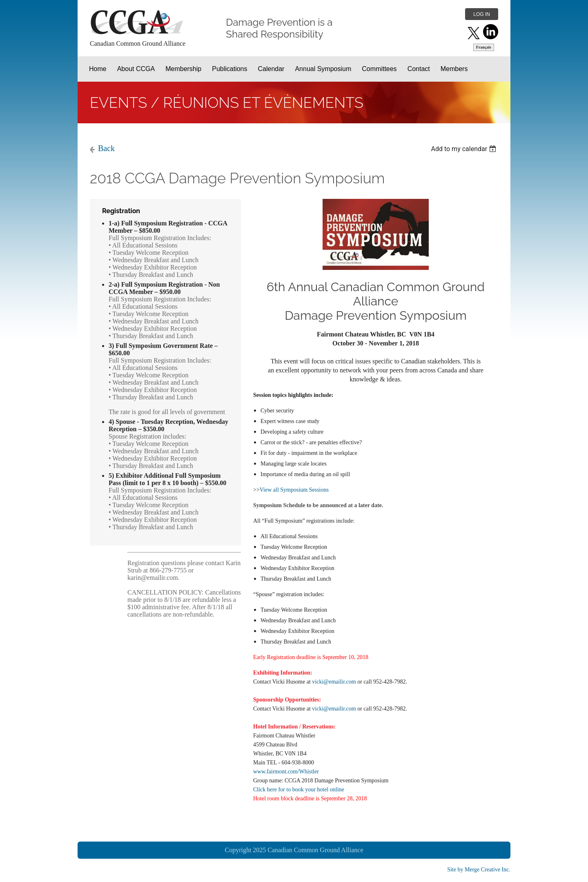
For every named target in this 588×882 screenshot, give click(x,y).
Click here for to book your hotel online (299, 790)
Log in (482, 14)
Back (106, 148)
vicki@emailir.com (334, 682)
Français (484, 47)
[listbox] (464, 149)
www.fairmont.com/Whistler (286, 772)
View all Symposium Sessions (294, 490)
